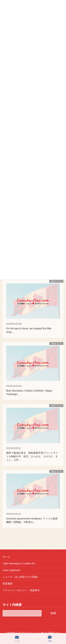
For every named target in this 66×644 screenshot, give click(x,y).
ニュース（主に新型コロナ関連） (21, 577)
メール (17, 639)
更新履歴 (8, 584)
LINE (50, 639)
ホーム (6, 557)
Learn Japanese (11, 570)
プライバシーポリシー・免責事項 (21, 590)
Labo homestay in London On (19, 563)
